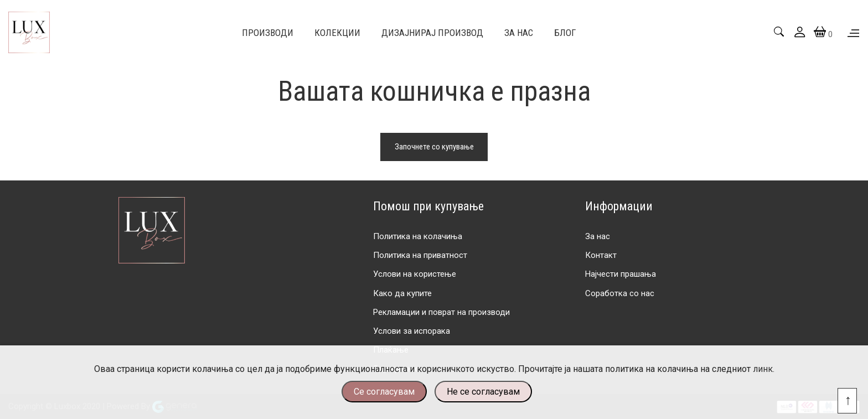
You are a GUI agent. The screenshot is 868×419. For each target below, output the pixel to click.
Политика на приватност (420, 255)
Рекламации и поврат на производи (441, 312)
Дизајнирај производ (432, 33)
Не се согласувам (483, 392)
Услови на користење (415, 274)
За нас (598, 236)
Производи (268, 33)
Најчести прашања (621, 274)
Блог (565, 33)
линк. (764, 369)
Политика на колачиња (418, 236)
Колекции (337, 33)
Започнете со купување (434, 147)
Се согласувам (384, 392)
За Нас (519, 33)
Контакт (601, 255)
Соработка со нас (620, 293)
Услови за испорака (412, 331)
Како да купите (402, 293)
